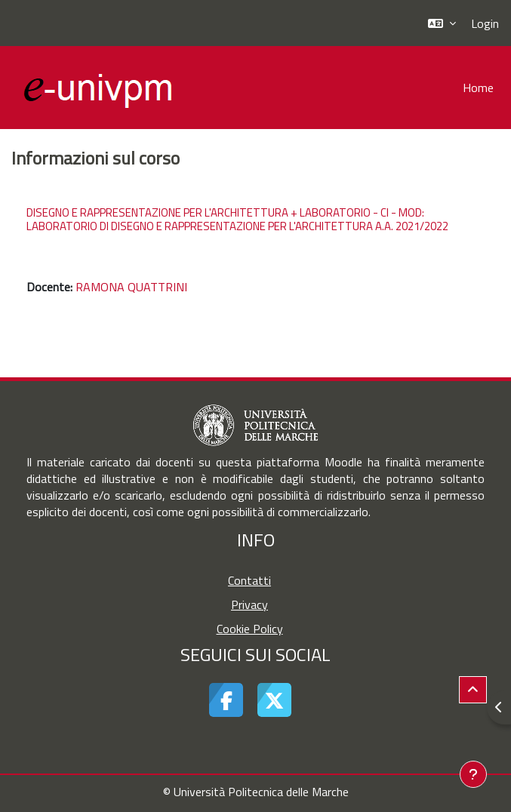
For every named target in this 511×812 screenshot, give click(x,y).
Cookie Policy (250, 629)
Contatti (249, 580)
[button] (442, 23)
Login (485, 23)
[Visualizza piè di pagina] (473, 774)
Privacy (249, 604)
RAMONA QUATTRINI (131, 287)
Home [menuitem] (478, 88)
